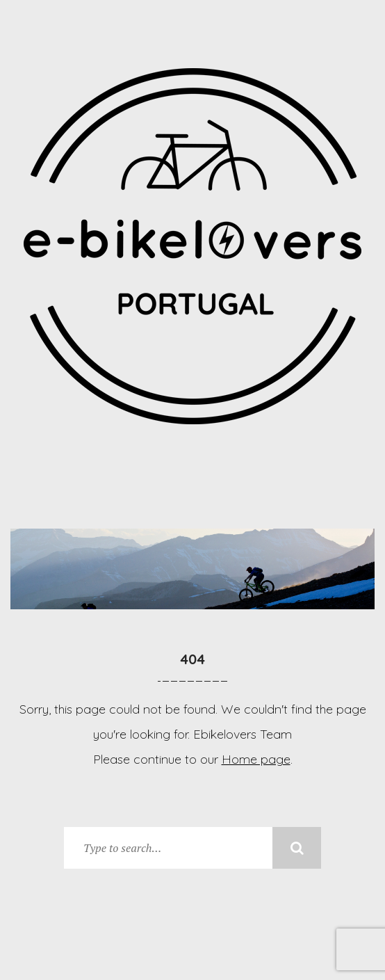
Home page (256, 759)
